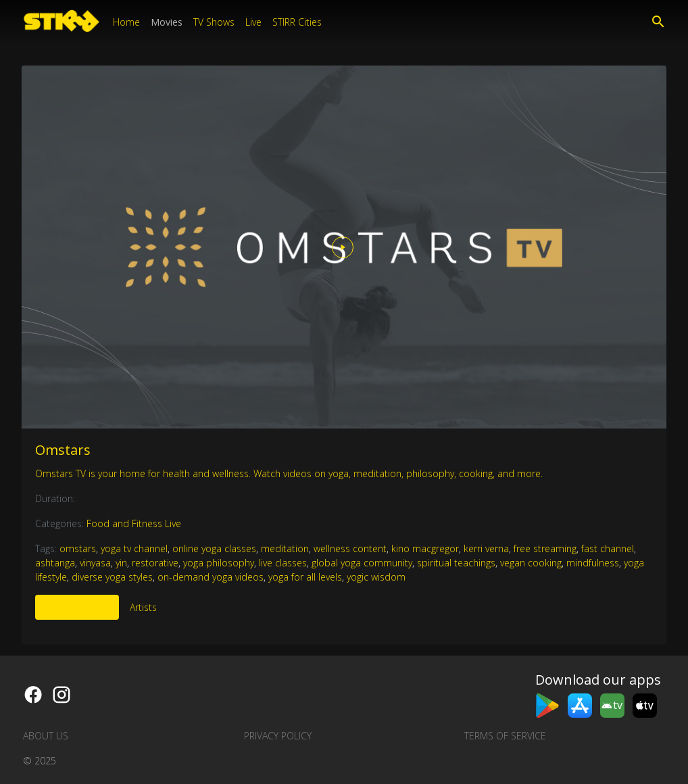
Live (253, 22)
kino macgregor (425, 548)
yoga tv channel (134, 548)
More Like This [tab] (77, 607)
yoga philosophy (219, 563)
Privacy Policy (278, 736)
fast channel (608, 548)
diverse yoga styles (112, 577)
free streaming (545, 548)
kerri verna (486, 548)
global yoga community (362, 563)
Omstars (63, 450)
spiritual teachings (456, 563)
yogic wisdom (376, 577)
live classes (283, 563)
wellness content (350, 548)
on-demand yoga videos (211, 577)
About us (46, 736)
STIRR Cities (297, 22)
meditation (285, 548)
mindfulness (593, 563)
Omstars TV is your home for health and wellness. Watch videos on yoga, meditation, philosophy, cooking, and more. (289, 473)
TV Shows (214, 22)
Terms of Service (505, 736)
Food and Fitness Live (134, 523)
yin (121, 563)
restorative (155, 563)
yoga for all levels (305, 577)
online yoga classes (214, 548)
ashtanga (55, 563)
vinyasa (95, 563)
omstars (78, 548)
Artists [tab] (143, 607)
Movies (167, 22)
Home (126, 22)
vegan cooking (531, 563)
